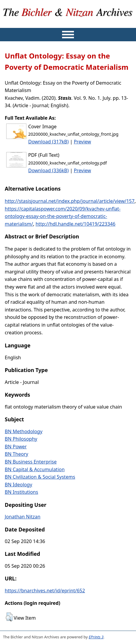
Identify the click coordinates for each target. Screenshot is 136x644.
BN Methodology (24, 431)
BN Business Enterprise (31, 462)
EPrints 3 (96, 637)
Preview (82, 142)
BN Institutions (21, 492)
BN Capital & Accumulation (35, 469)
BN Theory (16, 454)
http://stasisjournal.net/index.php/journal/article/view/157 (70, 201)
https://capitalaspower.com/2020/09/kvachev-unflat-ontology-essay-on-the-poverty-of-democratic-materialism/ (63, 216)
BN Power (16, 447)
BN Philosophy (21, 439)
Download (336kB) (48, 170)
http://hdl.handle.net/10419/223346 (76, 224)
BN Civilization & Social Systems (40, 477)
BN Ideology (19, 485)
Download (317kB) (48, 142)
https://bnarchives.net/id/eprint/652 (45, 591)
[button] (9, 617)
